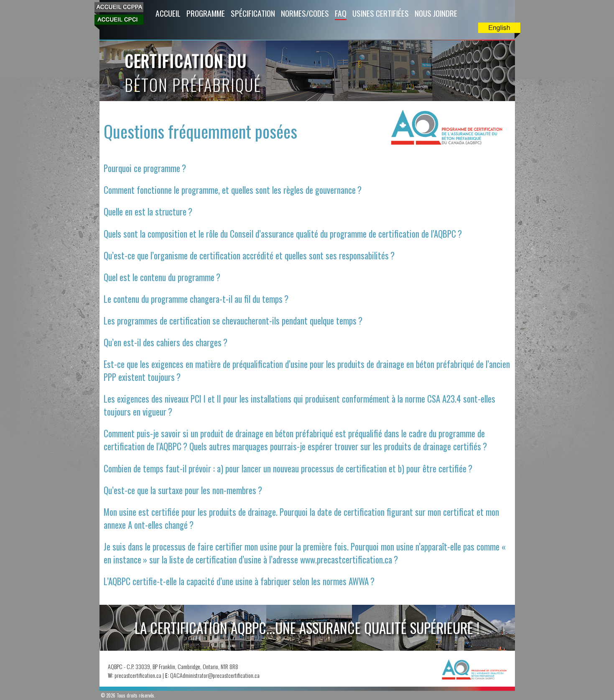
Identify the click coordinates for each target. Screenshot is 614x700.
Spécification (253, 13)
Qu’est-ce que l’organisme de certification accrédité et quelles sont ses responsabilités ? (249, 255)
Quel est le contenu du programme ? (162, 277)
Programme (206, 13)
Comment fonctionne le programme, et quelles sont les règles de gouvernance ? (233, 190)
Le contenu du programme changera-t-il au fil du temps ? (196, 299)
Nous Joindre (436, 13)
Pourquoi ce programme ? (145, 168)
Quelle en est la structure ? (148, 212)
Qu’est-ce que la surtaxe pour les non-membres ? (183, 490)
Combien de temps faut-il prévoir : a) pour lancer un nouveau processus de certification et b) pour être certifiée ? (288, 468)
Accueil (168, 13)
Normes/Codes (305, 13)
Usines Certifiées (381, 13)
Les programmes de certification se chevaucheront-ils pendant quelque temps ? (233, 321)
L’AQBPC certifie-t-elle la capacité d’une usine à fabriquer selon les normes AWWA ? (239, 581)
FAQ (341, 13)
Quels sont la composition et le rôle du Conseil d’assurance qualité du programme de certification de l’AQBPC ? (283, 234)
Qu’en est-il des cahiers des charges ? (166, 342)
